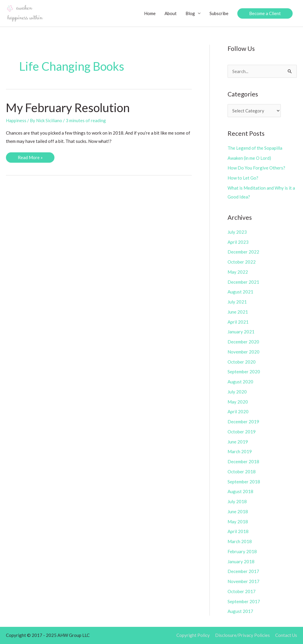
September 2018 (244, 482)
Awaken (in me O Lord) (249, 158)
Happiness (16, 120)
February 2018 (242, 551)
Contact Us (286, 635)
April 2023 (238, 242)
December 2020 (243, 342)
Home (150, 13)
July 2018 (237, 501)
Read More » (30, 159)
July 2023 (237, 232)
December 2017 (243, 571)
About (171, 13)
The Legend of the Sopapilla (255, 148)
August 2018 (240, 491)
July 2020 (237, 392)
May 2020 (238, 402)
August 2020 (240, 382)
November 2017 (244, 581)
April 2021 (238, 322)
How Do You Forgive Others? (256, 168)
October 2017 (242, 591)
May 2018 (238, 522)
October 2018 (242, 472)
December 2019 (243, 422)
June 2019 (238, 442)
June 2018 (238, 511)
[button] (265, 13)
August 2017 (240, 611)
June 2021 (238, 312)
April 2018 (238, 531)
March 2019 (240, 451)
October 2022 (242, 262)
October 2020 (242, 362)
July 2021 (237, 302)
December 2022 (243, 252)
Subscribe (219, 13)
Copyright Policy (193, 635)
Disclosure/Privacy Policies (242, 635)
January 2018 (241, 561)
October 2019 (242, 432)
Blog (190, 13)
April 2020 (238, 411)
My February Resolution (68, 108)
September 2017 (244, 601)
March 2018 (240, 541)
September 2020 (244, 372)
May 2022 (238, 272)
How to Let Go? (243, 178)
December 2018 (243, 461)
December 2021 (243, 282)
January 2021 (241, 332)
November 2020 (244, 352)
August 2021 (240, 292)
